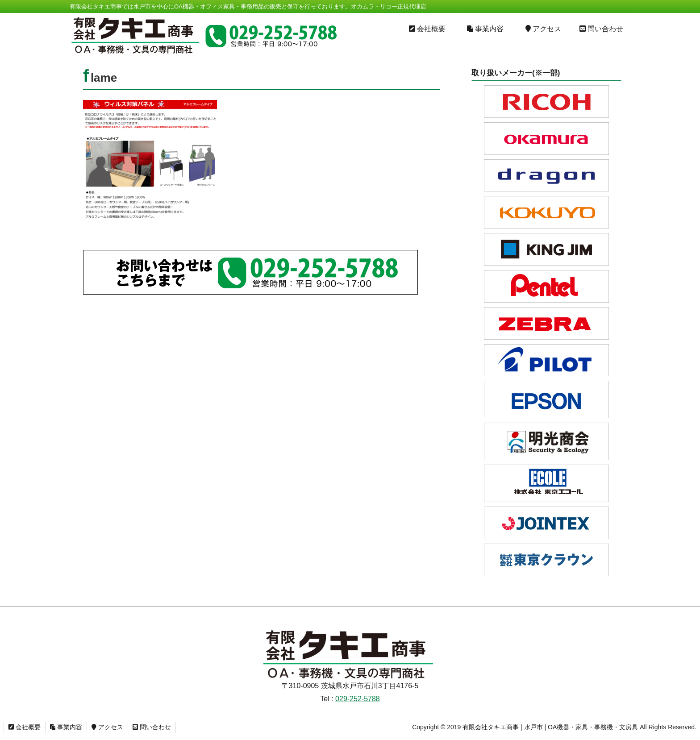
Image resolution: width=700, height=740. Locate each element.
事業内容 (66, 727)
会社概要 (25, 727)
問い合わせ (152, 727)
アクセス (107, 727)
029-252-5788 (358, 699)
